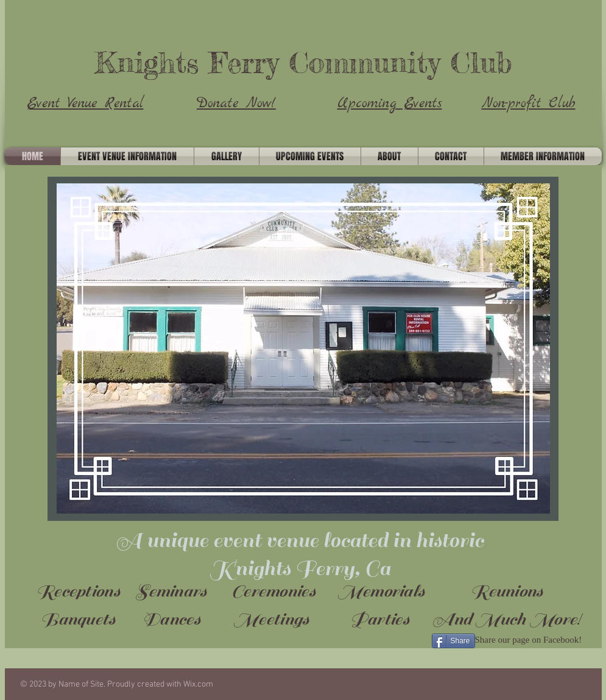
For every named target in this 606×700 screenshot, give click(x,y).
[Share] (453, 641)
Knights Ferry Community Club (303, 62)
